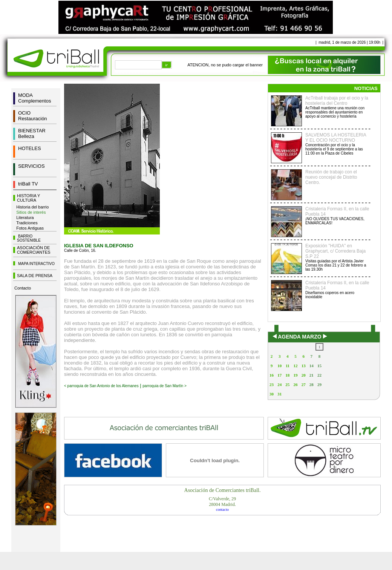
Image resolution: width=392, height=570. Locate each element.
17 (279, 375)
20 (304, 375)
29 (319, 385)
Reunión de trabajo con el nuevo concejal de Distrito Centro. (331, 177)
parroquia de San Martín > (164, 386)
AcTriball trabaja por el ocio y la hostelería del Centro (337, 101)
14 (312, 366)
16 (272, 375)
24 (279, 385)
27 (304, 385)
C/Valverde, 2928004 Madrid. (222, 502)
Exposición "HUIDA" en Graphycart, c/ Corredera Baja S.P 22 (335, 251)
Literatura (25, 218)
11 (288, 366)
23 (272, 385)
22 (319, 375)
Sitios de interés (31, 212)
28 (312, 385)
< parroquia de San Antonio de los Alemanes (101, 386)
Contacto (23, 288)
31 (279, 394)
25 (287, 385)
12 (295, 366)
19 (295, 375)
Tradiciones (27, 223)
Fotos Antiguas (30, 228)
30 (272, 394)
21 (312, 375)
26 (295, 385)
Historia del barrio (32, 207)
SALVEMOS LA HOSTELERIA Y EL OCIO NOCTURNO (336, 138)
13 (304, 366)
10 (279, 366)
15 (319, 366)
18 (287, 375)
